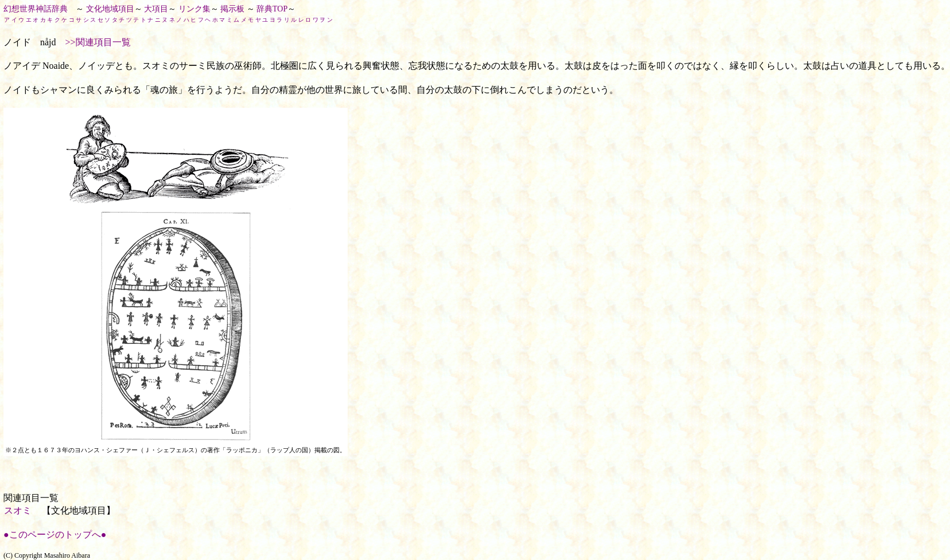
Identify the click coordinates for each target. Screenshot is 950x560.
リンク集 (194, 9)
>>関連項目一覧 (98, 42)
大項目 (156, 9)
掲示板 (232, 9)
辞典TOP (272, 9)
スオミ (18, 510)
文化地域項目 (110, 9)
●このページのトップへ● (55, 534)
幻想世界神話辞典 (36, 9)
